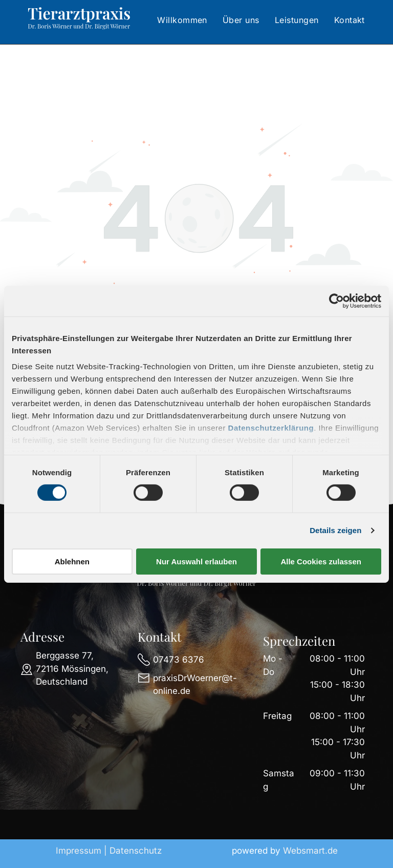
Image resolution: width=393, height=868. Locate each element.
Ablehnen (72, 562)
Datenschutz (136, 851)
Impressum (79, 851)
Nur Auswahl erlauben (196, 562)
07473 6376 (179, 660)
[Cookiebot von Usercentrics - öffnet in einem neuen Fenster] (336, 301)
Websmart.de (310, 851)
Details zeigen (335, 530)
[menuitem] (182, 20)
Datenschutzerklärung (271, 428)
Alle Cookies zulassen (321, 562)
